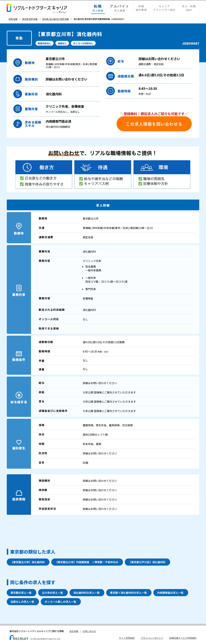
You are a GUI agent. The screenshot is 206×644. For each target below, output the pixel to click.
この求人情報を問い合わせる (154, 124)
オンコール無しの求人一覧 (60, 602)
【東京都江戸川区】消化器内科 (147, 562)
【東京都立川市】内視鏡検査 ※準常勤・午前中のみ (87, 562)
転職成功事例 (141, 8)
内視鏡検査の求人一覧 (170, 593)
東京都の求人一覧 (21, 593)
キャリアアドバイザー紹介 (164, 8)
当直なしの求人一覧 (22, 602)
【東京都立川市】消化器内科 (28, 562)
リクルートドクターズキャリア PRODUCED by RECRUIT (37, 8)
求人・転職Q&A (189, 8)
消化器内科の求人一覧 (86, 593)
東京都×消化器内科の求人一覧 (128, 593)
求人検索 (98, 8)
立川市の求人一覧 (52, 593)
